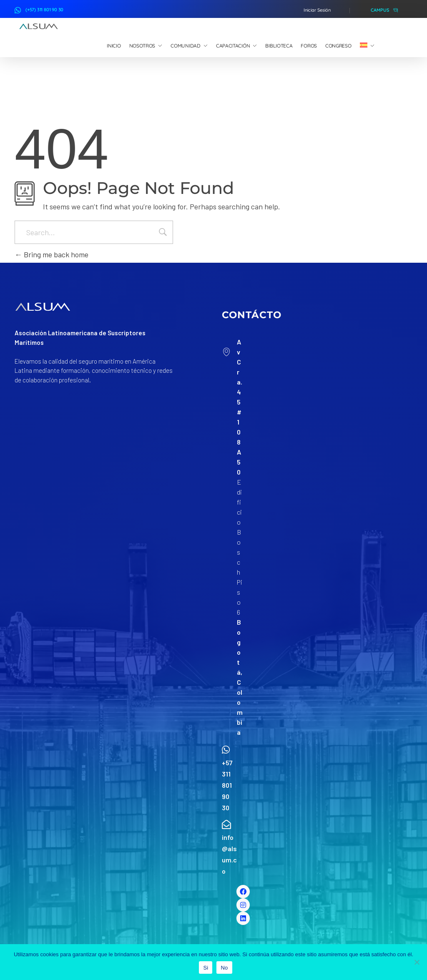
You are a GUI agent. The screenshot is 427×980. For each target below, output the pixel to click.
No (224, 968)
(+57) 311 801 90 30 (44, 10)
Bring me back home (51, 254)
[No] (417, 962)
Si (206, 968)
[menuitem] (367, 46)
